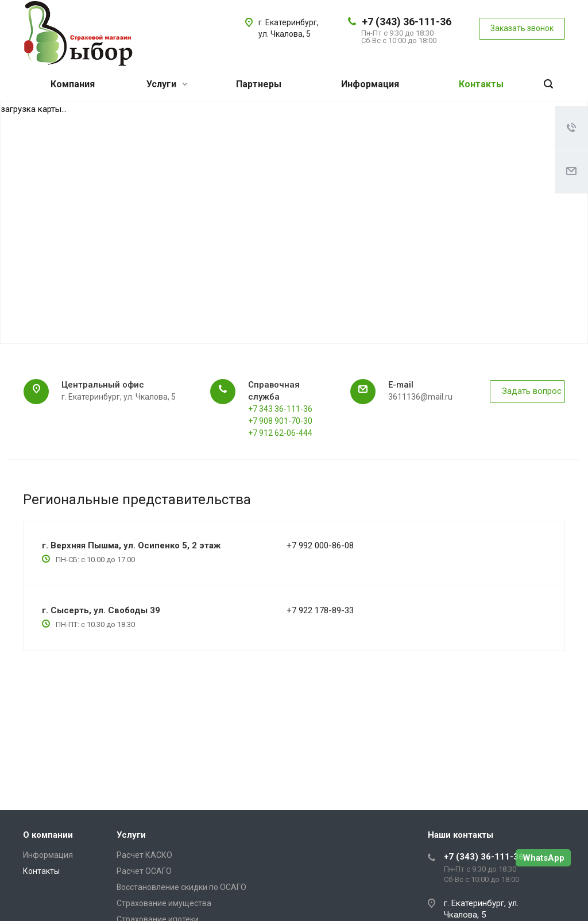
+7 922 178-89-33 (320, 610)
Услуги (167, 84)
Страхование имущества (164, 903)
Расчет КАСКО (144, 855)
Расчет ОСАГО (144, 871)
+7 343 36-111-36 (280, 409)
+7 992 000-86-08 (320, 545)
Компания (73, 84)
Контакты (481, 84)
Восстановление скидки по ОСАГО (181, 887)
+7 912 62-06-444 (280, 433)
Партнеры (259, 84)
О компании (48, 835)
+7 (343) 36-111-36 (407, 22)
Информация (370, 84)
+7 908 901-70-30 (280, 421)
